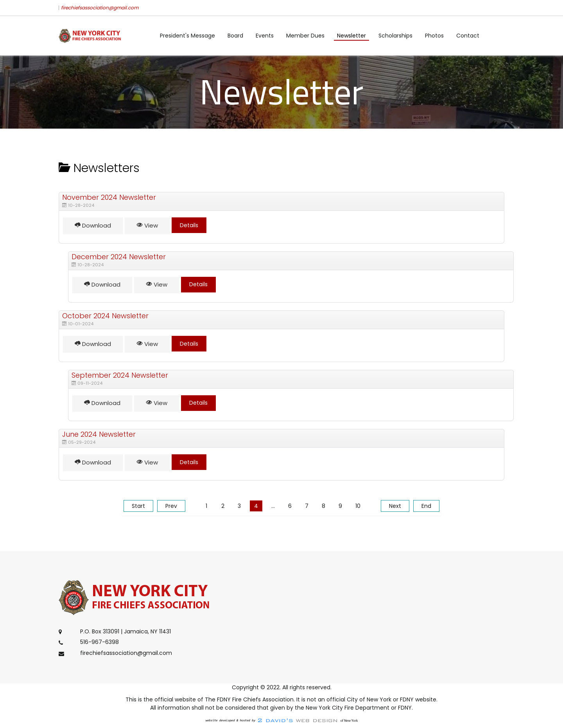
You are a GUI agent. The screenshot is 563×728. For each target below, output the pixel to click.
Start (138, 506)
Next (395, 506)
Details (189, 225)
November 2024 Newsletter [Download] (109, 197)
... (273, 506)
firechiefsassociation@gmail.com (100, 8)
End (426, 506)
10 (358, 506)
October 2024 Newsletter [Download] (105, 316)
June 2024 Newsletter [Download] (99, 434)
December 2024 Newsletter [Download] (119, 257)
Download (93, 225)
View (147, 225)
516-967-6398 (100, 642)
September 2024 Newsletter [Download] (120, 375)
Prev (171, 506)
